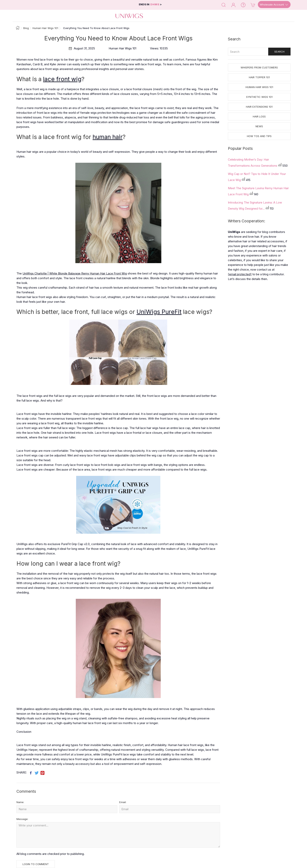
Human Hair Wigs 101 (259, 87)
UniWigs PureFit (159, 312)
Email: (123, 802)
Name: (20, 802)
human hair (108, 137)
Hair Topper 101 (259, 77)
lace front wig (62, 79)
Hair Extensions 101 (259, 107)
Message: (22, 819)
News (259, 126)
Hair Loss (259, 116)
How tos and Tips (259, 136)
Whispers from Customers (259, 67)
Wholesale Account (274, 5)
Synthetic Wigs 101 (259, 97)
